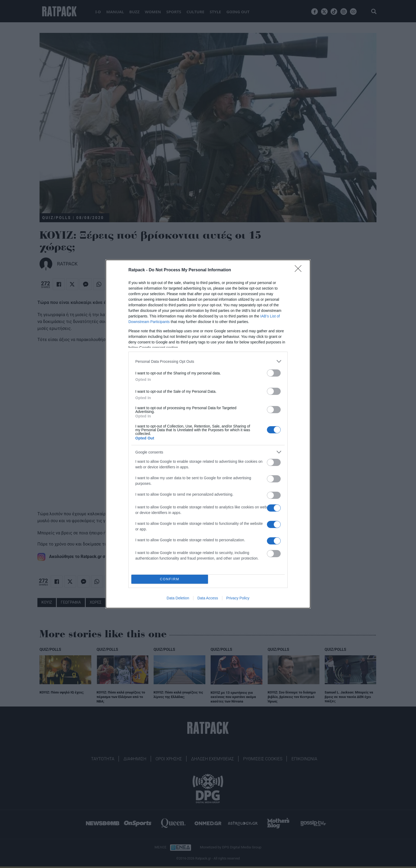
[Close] (300, 270)
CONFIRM (170, 579)
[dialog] (208, 434)
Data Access (208, 598)
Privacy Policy (238, 598)
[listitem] (208, 361)
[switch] (274, 373)
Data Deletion (178, 598)
